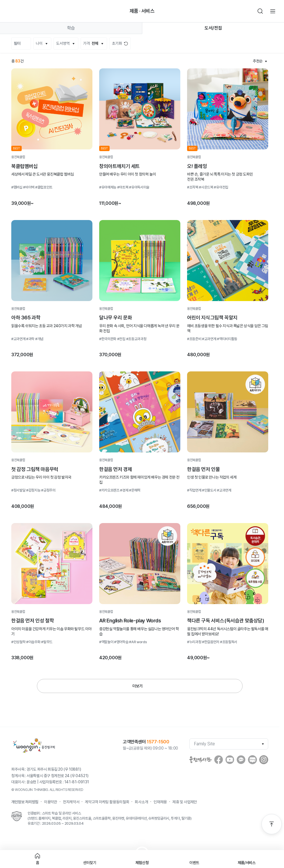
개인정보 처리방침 (25, 802)
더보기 (137, 686)
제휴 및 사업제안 (185, 802)
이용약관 (51, 802)
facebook (219, 760)
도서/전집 (213, 28)
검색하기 (260, 11)
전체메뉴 (273, 11)
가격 (91, 43)
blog (252, 760)
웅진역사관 (201, 760)
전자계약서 (71, 802)
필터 (17, 43)
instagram (264, 760)
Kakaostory (241, 760)
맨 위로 (272, 824)
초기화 (117, 43)
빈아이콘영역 (24, 11)
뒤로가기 (11, 11)
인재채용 (160, 802)
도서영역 (63, 43)
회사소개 (141, 802)
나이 (39, 43)
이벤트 (194, 863)
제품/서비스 (247, 863)
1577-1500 (158, 742)
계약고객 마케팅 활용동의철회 (107, 802)
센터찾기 (90, 863)
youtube (230, 760)
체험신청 (142, 863)
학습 (71, 28)
